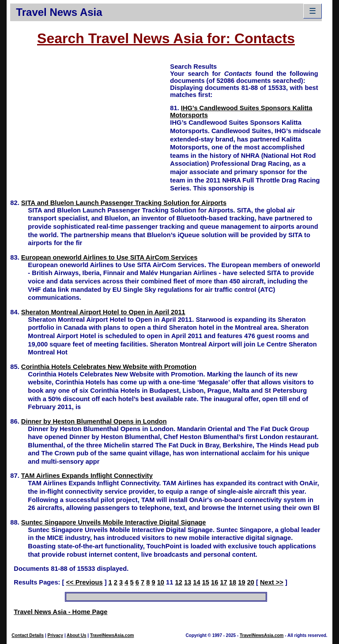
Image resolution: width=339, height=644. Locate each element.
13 (188, 582)
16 (215, 582)
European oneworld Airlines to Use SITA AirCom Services (109, 257)
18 (233, 582)
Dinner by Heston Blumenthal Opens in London (94, 421)
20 (251, 582)
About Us (76, 635)
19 (241, 582)
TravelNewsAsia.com (112, 635)
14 (196, 582)
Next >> (272, 582)
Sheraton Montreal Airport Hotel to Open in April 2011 (103, 312)
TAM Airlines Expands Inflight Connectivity (87, 476)
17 (223, 582)
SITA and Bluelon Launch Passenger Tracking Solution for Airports (124, 203)
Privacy (56, 635)
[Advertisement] (90, 124)
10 (161, 582)
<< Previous (84, 582)
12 (179, 582)
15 (206, 582)
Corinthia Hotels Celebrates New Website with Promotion (109, 367)
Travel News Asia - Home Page (60, 612)
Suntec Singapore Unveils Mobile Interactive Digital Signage (114, 522)
